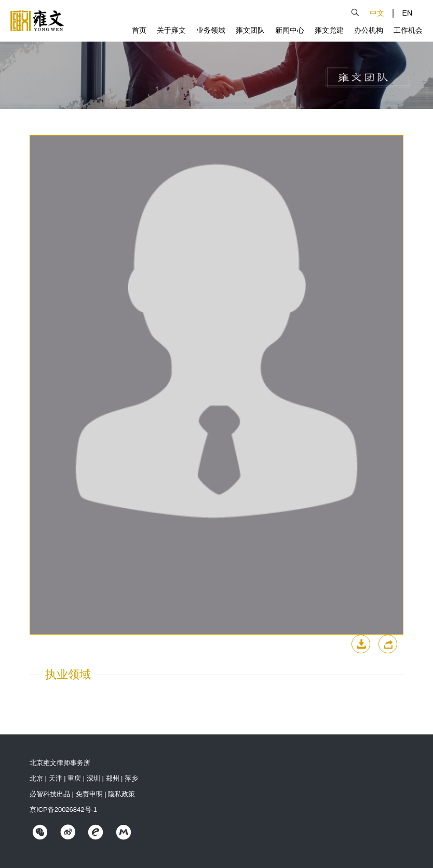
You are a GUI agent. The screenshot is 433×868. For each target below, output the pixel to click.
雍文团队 (250, 30)
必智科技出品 (50, 794)
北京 (36, 778)
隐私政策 (121, 794)
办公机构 (369, 30)
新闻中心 (290, 30)
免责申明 (89, 794)
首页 (139, 30)
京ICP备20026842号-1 (63, 810)
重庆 (74, 778)
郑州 (113, 778)
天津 (56, 778)
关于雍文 (171, 30)
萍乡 (131, 778)
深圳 (93, 778)
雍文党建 (329, 30)
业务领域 (211, 30)
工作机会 (408, 30)
